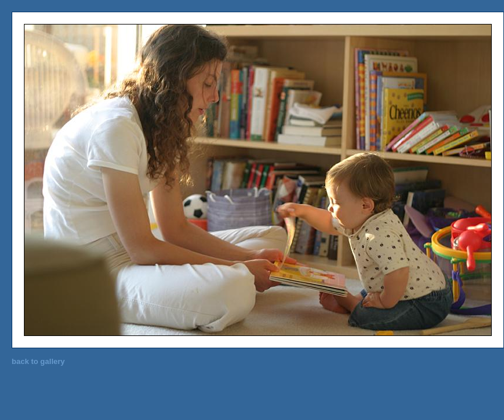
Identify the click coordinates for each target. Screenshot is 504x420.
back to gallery (38, 361)
